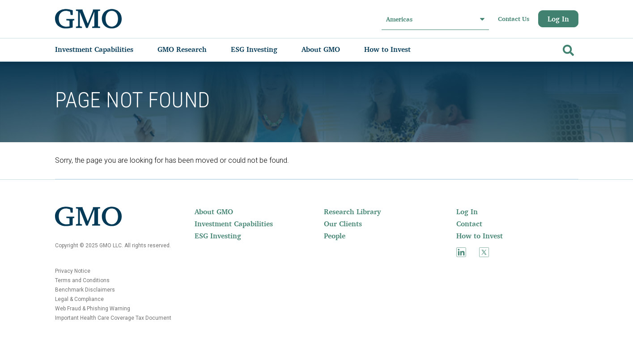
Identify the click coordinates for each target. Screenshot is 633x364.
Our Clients (343, 224)
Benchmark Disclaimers (85, 290)
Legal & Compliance (79, 299)
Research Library (352, 212)
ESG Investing (218, 236)
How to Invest (480, 236)
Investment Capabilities (234, 224)
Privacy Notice (73, 271)
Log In (558, 19)
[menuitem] (103, 49)
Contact (469, 224)
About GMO (214, 212)
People (335, 236)
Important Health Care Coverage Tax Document (113, 318)
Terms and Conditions (82, 280)
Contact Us (514, 19)
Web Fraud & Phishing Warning (93, 309)
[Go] (567, 49)
